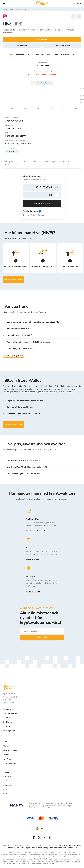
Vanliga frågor (37, 55)
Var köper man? (67, 55)
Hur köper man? (22, 55)
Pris (12, 55)
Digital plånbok (52, 55)
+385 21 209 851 (9, 702)
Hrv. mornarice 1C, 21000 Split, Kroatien (11, 698)
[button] (42, 322)
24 (34, 83)
